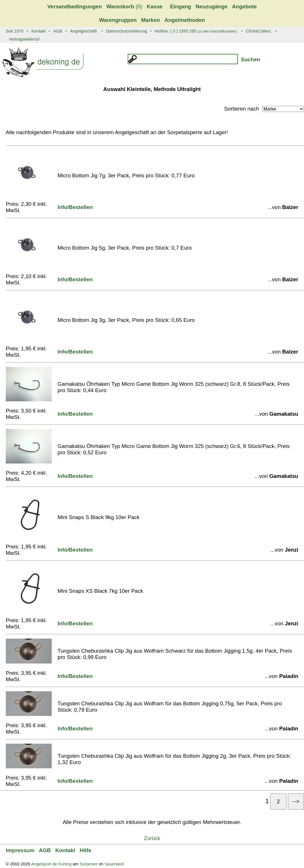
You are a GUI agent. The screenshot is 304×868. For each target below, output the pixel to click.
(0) (124, 6)
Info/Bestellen (75, 207)
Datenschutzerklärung (126, 31)
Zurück (152, 838)
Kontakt (39, 31)
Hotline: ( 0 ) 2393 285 (196, 31)
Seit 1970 (15, 31)
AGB (58, 31)
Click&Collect (258, 31)
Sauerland (114, 864)
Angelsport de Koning (51, 864)
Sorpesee (89, 864)
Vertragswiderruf (24, 39)
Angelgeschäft (83, 31)
